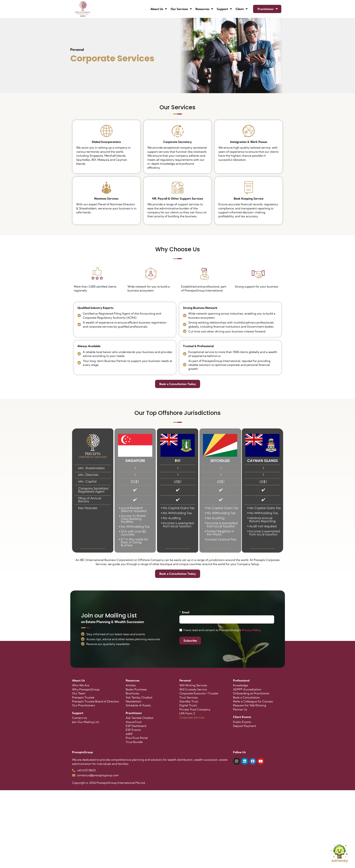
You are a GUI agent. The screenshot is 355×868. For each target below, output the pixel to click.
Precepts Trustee (83, 697)
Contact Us (79, 718)
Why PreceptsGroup (86, 689)
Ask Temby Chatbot (139, 697)
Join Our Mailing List (85, 722)
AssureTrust (134, 722)
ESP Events (133, 730)
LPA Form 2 (187, 713)
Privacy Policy (251, 630)
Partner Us (240, 709)
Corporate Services (192, 717)
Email (186, 612)
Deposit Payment (245, 726)
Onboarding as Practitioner (251, 693)
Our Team (79, 693)
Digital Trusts (188, 705)
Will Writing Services (193, 685)
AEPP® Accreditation (247, 689)
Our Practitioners (84, 705)
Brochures (132, 693)
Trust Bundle (134, 742)
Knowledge (241, 685)
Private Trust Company (195, 709)
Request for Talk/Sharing (250, 705)
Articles (131, 685)
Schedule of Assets (138, 705)
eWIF (129, 734)
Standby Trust (189, 701)
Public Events (242, 722)
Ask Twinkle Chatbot (139, 718)
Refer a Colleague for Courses (253, 701)
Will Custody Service (193, 689)
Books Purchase (136, 689)
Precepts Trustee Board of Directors (96, 701)
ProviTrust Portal (137, 738)
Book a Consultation (246, 697)
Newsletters (134, 701)
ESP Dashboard (136, 726)
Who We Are (81, 685)
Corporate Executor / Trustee (199, 693)
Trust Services (189, 697)
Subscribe (190, 641)
